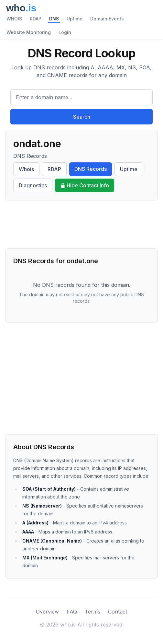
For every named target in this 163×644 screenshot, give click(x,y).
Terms (92, 612)
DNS (54, 19)
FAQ (72, 612)
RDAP (36, 19)
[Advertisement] (81, 224)
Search (82, 117)
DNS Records (91, 169)
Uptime (75, 19)
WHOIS (14, 19)
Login (65, 32)
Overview (47, 612)
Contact (118, 612)
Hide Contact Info (85, 185)
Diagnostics (33, 185)
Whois (26, 169)
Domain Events (107, 19)
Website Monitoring (29, 32)
